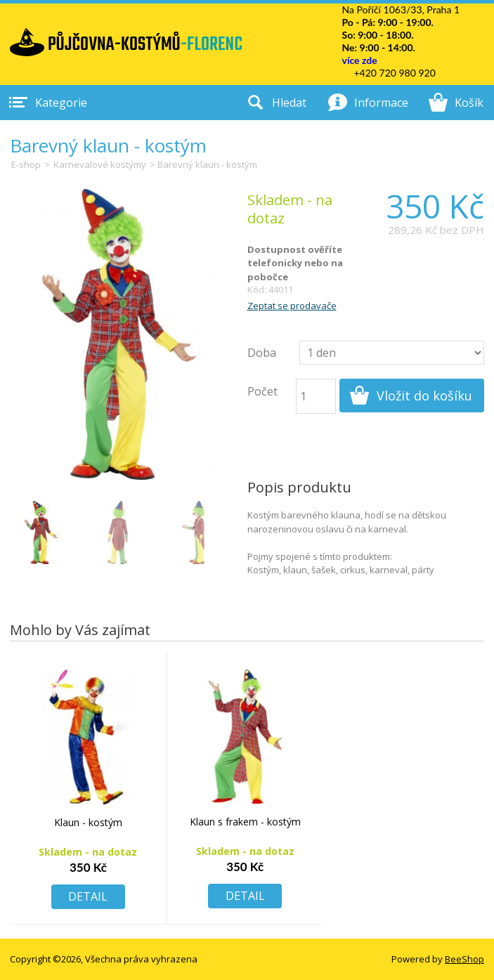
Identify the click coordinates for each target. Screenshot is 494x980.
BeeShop (464, 959)
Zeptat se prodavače (292, 306)
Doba (262, 353)
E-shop (26, 164)
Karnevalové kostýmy (100, 164)
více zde (359, 60)
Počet (262, 391)
